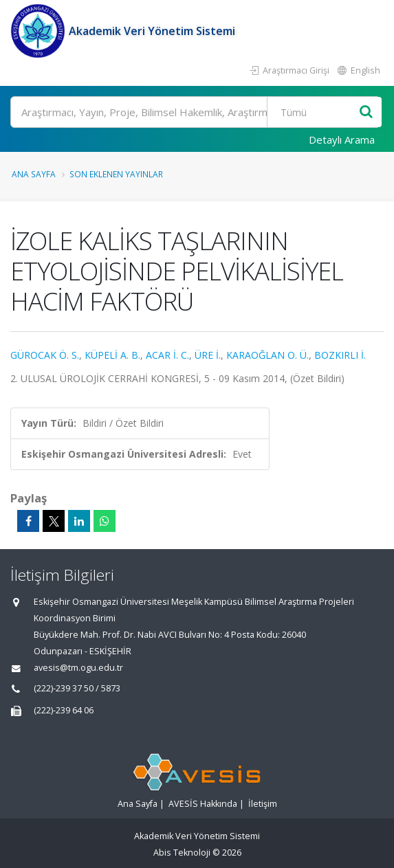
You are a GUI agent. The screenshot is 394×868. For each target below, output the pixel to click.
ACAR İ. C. (167, 355)
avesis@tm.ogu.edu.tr (78, 668)
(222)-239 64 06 (64, 710)
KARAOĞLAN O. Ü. (267, 355)
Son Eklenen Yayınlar (116, 174)
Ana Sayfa (34, 174)
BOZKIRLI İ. (340, 355)
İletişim (263, 804)
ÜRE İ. (208, 355)
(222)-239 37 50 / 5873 (77, 688)
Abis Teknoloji (182, 853)
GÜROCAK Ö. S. (45, 355)
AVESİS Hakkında (203, 804)
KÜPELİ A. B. (112, 355)
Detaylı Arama (342, 140)
